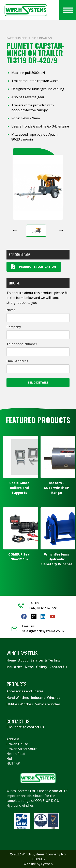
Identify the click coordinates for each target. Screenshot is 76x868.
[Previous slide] (15, 230)
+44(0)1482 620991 (43, 608)
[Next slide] (61, 230)
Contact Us (58, 667)
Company (14, 327)
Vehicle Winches (48, 704)
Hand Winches (18, 698)
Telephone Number (22, 344)
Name (11, 310)
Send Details (38, 382)
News (29, 667)
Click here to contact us (25, 727)
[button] (36, 231)
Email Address (17, 361)
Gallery (42, 667)
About (23, 660)
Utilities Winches (20, 704)
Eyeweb (47, 864)
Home (11, 660)
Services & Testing (45, 660)
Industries (14, 667)
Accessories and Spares (25, 691)
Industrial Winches (46, 698)
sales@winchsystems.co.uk (43, 631)
